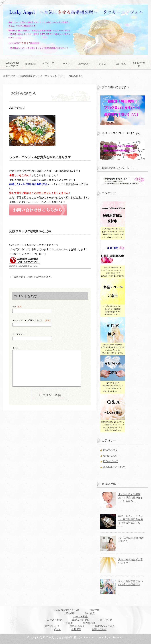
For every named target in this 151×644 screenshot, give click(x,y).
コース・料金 (48, 64)
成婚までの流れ (81, 620)
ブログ (66, 64)
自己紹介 (90, 613)
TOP (34, 76)
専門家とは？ (52, 626)
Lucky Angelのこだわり (12, 64)
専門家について (112, 456)
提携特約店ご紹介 (105, 626)
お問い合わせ (139, 64)
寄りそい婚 (106, 620)
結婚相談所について (114, 467)
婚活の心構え (110, 450)
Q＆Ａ (103, 64)
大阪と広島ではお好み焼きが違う (32, 277)
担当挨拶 (30, 64)
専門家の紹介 (77, 626)
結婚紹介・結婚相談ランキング (23, 266)
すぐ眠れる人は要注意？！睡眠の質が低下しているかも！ (131, 498)
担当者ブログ (110, 461)
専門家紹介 (85, 64)
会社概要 (121, 64)
